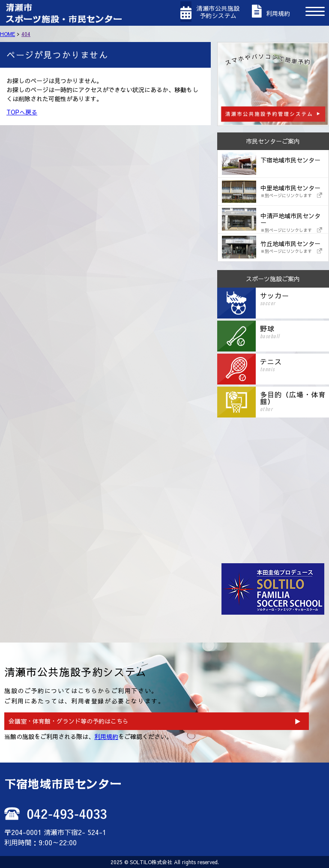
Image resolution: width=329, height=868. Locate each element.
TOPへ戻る (22, 112)
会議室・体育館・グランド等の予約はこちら (69, 721)
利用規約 (106, 736)
